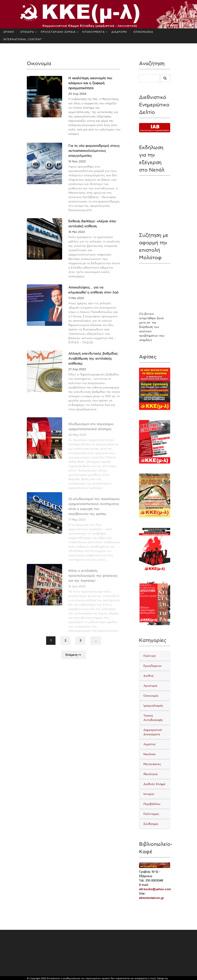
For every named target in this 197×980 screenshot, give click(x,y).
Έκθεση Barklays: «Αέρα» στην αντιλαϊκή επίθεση (92, 231)
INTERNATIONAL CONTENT (23, 40)
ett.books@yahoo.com (155, 889)
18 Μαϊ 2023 (77, 239)
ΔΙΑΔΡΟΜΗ (119, 32)
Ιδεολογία (150, 774)
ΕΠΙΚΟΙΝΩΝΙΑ (143, 32)
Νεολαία (149, 754)
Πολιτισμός (151, 814)
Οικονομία (151, 696)
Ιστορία (149, 794)
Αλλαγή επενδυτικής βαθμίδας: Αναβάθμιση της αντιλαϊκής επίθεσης (93, 366)
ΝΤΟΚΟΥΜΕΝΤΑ (94, 32)
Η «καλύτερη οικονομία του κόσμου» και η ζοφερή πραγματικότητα (90, 83)
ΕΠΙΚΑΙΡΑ (27, 32)
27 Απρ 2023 (77, 377)
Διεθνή (148, 676)
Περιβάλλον (152, 804)
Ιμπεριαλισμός (153, 706)
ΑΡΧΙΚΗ (9, 32)
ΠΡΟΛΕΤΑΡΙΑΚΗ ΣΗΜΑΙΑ (58, 32)
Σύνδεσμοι (151, 824)
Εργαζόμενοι (153, 666)
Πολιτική (149, 656)
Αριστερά (150, 686)
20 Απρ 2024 (77, 94)
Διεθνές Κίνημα (154, 784)
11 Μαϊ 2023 (76, 305)
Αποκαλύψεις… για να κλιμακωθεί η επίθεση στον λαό (93, 297)
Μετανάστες (152, 764)
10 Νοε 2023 (77, 169)
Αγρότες (150, 744)
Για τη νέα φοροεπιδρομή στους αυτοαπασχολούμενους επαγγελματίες (94, 158)
